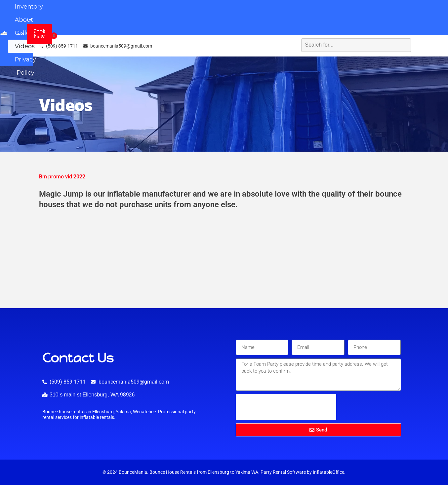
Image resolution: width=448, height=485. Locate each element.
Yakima (243, 472)
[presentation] (286, 407)
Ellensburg (218, 472)
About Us (208, 11)
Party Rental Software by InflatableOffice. (303, 472)
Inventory (152, 11)
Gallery (257, 11)
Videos (298, 11)
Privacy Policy (221, 24)
